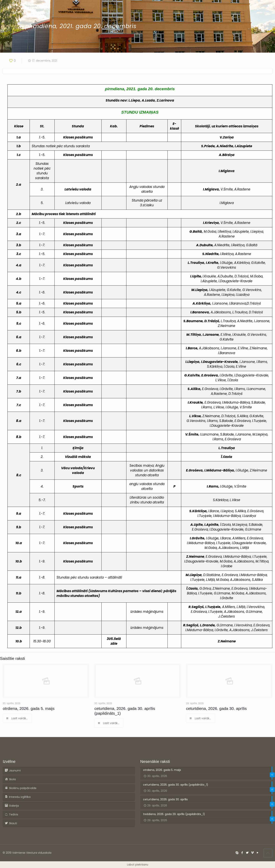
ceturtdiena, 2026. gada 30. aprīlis (216, 708)
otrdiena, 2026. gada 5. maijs (29, 708)
